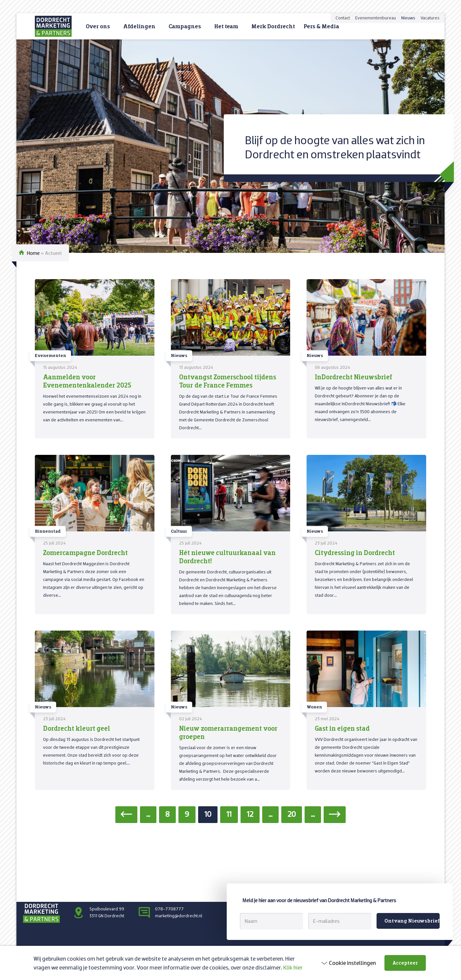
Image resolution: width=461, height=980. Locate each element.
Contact (343, 18)
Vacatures (430, 18)
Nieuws (408, 18)
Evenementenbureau (376, 18)
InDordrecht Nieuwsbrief (353, 377)
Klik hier (293, 967)
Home (33, 253)
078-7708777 (169, 909)
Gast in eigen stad (342, 728)
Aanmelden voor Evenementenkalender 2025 (87, 381)
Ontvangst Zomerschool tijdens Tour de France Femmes (228, 381)
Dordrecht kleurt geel (77, 728)
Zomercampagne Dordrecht (85, 552)
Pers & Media (321, 26)
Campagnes (185, 26)
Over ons (98, 26)
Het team (226, 26)
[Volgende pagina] (335, 815)
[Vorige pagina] (126, 815)
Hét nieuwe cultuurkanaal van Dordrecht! (227, 557)
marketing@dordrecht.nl (179, 916)
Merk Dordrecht (273, 26)
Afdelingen (139, 26)
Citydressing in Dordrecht (355, 552)
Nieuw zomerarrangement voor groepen (228, 732)
